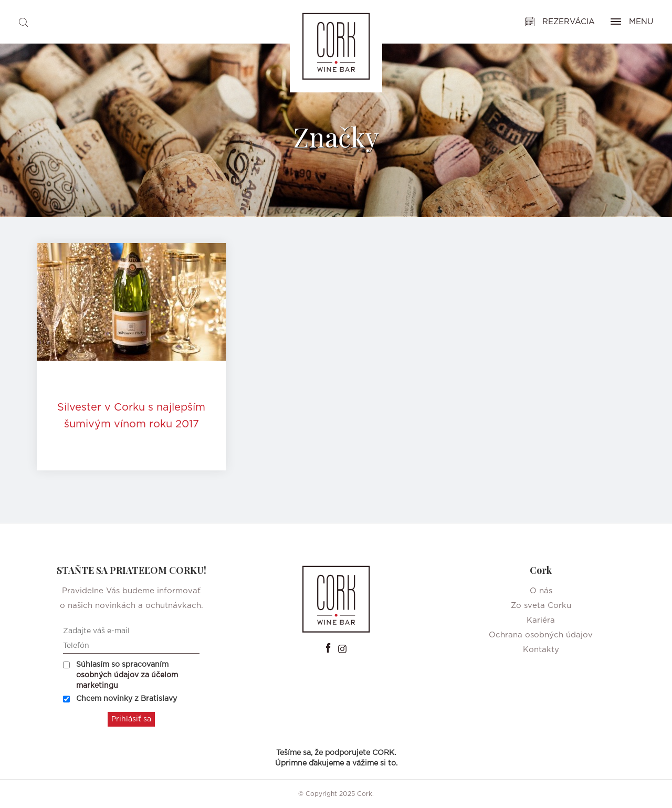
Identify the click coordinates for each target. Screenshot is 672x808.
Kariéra (541, 620)
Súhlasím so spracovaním (120, 675)
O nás (541, 591)
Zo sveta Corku (541, 606)
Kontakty (541, 650)
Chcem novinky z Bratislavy (120, 699)
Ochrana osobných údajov (541, 635)
